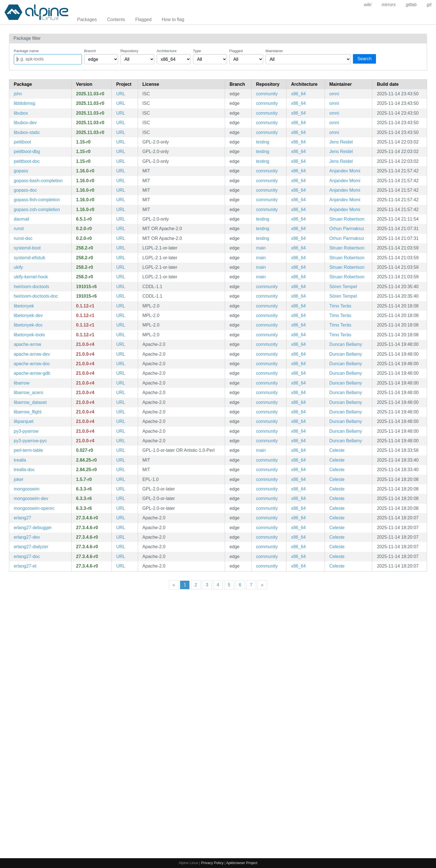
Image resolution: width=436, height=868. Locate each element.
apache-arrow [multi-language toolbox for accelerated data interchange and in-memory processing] (27, 344)
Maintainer (274, 51)
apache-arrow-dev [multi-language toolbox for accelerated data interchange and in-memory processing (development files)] (32, 354)
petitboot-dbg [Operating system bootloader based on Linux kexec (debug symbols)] (27, 151)
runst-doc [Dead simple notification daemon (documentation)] (23, 238)
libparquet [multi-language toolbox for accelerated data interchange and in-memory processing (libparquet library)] (24, 421)
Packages (87, 19)
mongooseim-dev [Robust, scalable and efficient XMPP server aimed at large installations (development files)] (31, 498)
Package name (26, 51)
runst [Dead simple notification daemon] (19, 229)
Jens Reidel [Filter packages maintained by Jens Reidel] (341, 142)
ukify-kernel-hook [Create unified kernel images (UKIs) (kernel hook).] (31, 277)
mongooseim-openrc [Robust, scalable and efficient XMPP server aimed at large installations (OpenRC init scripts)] (34, 508)
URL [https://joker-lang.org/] (121, 479)
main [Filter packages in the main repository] (261, 248)
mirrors (389, 5)
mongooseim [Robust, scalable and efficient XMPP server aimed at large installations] (27, 489)
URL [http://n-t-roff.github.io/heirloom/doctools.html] (121, 287)
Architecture (167, 51)
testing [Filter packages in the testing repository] (263, 142)
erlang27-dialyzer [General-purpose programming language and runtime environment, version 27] (31, 547)
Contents (116, 19)
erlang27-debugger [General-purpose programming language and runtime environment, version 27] (33, 528)
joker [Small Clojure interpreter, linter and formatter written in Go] (19, 479)
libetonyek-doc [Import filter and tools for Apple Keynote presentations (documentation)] (28, 325)
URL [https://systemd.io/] (121, 248)
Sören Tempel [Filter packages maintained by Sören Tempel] (343, 287)
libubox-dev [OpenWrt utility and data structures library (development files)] (25, 123)
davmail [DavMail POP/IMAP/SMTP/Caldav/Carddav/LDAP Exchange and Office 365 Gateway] (21, 219)
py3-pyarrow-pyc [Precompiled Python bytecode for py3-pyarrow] (30, 441)
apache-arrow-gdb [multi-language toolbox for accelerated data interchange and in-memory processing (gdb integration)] (32, 373)
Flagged (143, 19)
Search (365, 59)
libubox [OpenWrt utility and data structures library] (21, 113)
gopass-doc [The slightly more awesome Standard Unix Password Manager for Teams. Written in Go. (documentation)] (25, 190)
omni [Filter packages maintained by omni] (334, 94)
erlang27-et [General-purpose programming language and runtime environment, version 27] (25, 566)
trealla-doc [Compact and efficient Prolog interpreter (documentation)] (24, 470)
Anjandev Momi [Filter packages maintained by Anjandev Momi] (345, 171)
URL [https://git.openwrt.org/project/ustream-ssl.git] (121, 94)
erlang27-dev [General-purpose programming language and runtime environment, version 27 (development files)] (27, 537)
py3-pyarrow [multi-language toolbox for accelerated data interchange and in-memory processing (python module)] (26, 431)
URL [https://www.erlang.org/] (121, 518)
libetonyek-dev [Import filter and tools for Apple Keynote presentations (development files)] (28, 315)
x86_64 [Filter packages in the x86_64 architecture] (298, 94)
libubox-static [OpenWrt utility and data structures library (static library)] (27, 132)
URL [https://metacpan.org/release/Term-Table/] (121, 450)
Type (197, 51)
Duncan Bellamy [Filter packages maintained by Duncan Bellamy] (346, 344)
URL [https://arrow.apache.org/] (121, 344)
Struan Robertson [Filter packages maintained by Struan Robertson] (347, 219)
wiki (368, 5)
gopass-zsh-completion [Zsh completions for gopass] (37, 210)
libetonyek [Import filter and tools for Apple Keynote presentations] (24, 306)
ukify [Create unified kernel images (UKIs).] (18, 267)
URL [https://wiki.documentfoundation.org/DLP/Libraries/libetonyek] (121, 306)
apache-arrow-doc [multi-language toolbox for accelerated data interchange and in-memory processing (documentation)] (32, 364)
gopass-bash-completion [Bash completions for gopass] (38, 181)
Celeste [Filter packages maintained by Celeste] (337, 450)
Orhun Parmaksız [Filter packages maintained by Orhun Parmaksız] (347, 229)
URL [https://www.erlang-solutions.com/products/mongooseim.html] (121, 489)
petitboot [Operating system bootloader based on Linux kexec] (22, 142)
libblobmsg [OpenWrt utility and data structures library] (24, 103)
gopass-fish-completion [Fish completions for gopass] (37, 200)
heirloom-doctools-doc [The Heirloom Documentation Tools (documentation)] (36, 296)
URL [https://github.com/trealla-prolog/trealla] (121, 460)
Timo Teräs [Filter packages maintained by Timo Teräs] (340, 306)
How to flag (173, 19)
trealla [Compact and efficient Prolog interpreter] (20, 460)
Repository (129, 51)
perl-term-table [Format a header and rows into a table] (28, 450)
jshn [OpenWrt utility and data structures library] (18, 94)
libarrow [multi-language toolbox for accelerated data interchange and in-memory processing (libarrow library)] (22, 383)
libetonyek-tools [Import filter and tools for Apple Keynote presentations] (29, 335)
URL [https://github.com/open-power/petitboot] (121, 142)
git (429, 5)
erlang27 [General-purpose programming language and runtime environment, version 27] (22, 518)
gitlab (411, 5)
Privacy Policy (212, 863)
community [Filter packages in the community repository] (267, 94)
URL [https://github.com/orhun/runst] (121, 229)
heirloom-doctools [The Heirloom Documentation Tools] (31, 287)
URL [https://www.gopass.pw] (121, 171)
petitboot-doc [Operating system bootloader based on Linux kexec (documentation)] (27, 161)
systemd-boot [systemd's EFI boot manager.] (27, 248)
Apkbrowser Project (242, 863)
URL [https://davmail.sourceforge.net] (121, 219)
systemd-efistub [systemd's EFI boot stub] (29, 258)
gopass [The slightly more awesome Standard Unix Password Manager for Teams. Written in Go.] (21, 171)
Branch (90, 51)
